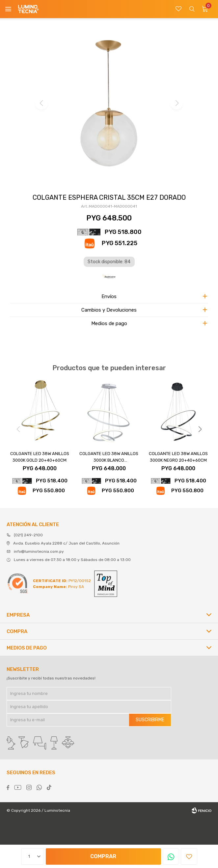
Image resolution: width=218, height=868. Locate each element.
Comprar (103, 856)
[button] (200, 429)
